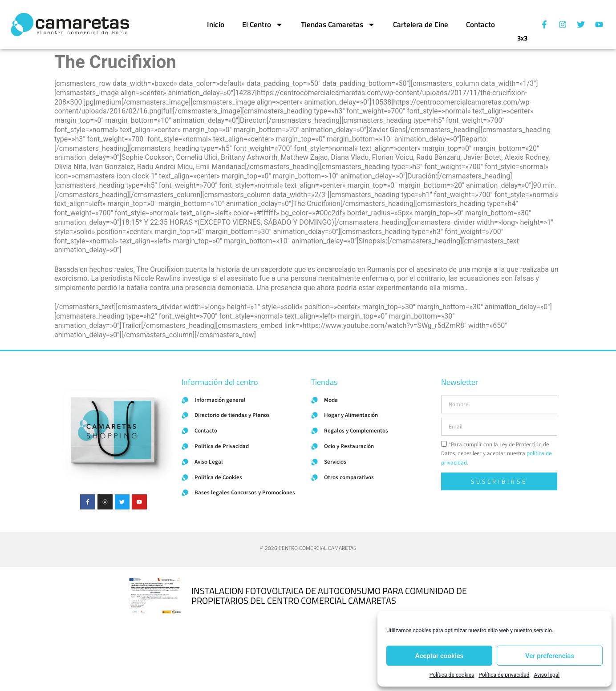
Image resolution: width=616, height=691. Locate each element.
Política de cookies (452, 675)
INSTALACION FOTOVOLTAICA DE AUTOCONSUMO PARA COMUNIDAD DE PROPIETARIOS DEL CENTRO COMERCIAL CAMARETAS (329, 596)
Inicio (216, 24)
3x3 (522, 34)
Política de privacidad (504, 675)
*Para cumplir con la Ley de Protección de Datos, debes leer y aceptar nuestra (496, 454)
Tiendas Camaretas (338, 25)
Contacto (480, 24)
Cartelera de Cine (421, 24)
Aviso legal (547, 675)
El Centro (263, 25)
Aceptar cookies (440, 656)
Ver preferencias (550, 656)
